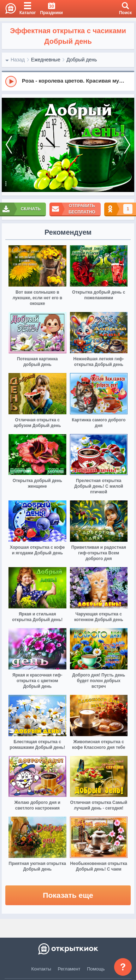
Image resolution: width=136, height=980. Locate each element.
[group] (68, 81)
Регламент (69, 969)
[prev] (9, 145)
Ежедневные (46, 60)
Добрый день (82, 60)
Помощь (96, 969)
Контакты (41, 969)
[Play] (11, 82)
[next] (127, 145)
